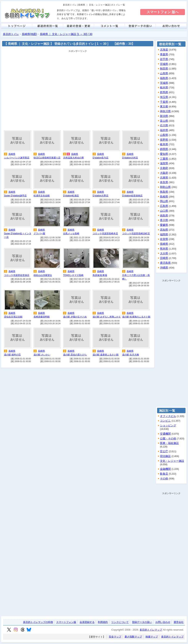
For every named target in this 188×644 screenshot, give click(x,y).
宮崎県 (164, 258)
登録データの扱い (142, 622)
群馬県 (164, 92)
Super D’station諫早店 (15, 196)
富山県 (164, 121)
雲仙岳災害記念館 (13, 317)
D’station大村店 (130, 158)
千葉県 (164, 102)
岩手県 (164, 59)
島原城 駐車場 (100, 275)
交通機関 (165, 434)
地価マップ (152, 637)
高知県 (164, 230)
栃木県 (164, 87)
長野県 (164, 140)
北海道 (164, 50)
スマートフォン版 (66, 622)
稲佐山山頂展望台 (43, 275)
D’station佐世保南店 (132, 196)
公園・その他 (168, 438)
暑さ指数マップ (133, 637)
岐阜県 (164, 144)
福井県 (164, 130)
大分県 (164, 253)
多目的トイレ (11, 34)
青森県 (164, 54)
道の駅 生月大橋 (131, 355)
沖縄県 (164, 268)
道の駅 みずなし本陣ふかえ (107, 317)
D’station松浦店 (71, 196)
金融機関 (165, 469)
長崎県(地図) (29, 34)
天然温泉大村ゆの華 (73, 158)
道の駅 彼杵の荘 (12, 355)
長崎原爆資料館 (42, 317)
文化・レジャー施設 (172, 461)
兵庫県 (164, 178)
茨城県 (164, 83)
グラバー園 (39, 233)
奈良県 (164, 182)
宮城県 (164, 64)
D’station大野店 (101, 196)
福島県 (164, 78)
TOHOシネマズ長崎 (73, 275)
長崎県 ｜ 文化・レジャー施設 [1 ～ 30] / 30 (66, 34)
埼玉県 (164, 97)
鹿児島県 (165, 263)
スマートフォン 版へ (163, 12)
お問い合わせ (163, 622)
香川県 (164, 220)
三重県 (164, 159)
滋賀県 (164, 163)
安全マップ (115, 637)
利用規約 (103, 622)
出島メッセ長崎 (71, 233)
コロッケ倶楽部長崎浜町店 (136, 233)
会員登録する (87, 622)
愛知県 (164, 154)
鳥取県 (164, 192)
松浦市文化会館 (42, 196)
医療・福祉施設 (169, 443)
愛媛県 (164, 225)
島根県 (164, 197)
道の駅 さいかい (42, 355)
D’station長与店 (101, 158)
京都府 (164, 168)
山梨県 (164, 135)
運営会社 (179, 622)
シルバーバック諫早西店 (17, 158)
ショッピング (168, 425)
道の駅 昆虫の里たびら (75, 355)
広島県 (164, 206)
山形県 (164, 73)
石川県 (164, 125)
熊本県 (164, 249)
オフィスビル (168, 416)
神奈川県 (165, 111)
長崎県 (12, 154)
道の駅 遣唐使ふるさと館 (106, 355)
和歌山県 (165, 187)
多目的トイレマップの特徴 (38, 622)
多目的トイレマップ (151, 630)
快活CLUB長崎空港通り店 (47, 158)
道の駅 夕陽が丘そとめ (75, 317)
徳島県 (164, 215)
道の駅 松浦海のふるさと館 (136, 317)
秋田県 (164, 69)
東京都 (164, 106)
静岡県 (164, 149)
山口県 (164, 211)
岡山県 (164, 201)
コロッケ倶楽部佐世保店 (17, 275)
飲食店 (164, 474)
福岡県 (164, 234)
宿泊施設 (165, 456)
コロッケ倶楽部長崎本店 (105, 233)
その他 (164, 478)
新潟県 (164, 116)
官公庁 (164, 451)
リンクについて (120, 622)
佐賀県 (164, 239)
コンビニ (165, 421)
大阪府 (164, 173)
